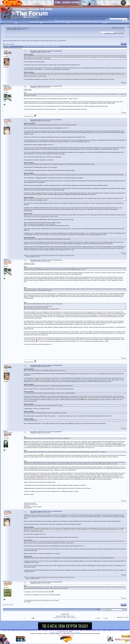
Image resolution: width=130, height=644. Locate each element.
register (27, 28)
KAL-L (73, 616)
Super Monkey (8, 582)
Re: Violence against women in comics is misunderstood (46, 51)
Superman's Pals (25, 41)
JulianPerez (7, 119)
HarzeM (127, 617)
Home (16, 23)
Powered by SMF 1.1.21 (58, 618)
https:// (49, 19)
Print (124, 44)
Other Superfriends (35, 41)
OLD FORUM (63, 616)
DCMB (69, 616)
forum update (51, 21)
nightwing (6, 86)
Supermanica (27, 506)
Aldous (6, 51)
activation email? (21, 29)
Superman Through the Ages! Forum (12, 41)
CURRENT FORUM (65, 614)
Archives (58, 616)
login (22, 28)
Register (105, 23)
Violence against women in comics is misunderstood (53, 41)
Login (67, 23)
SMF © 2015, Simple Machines (70, 618)
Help (41, 23)
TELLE (6, 431)
